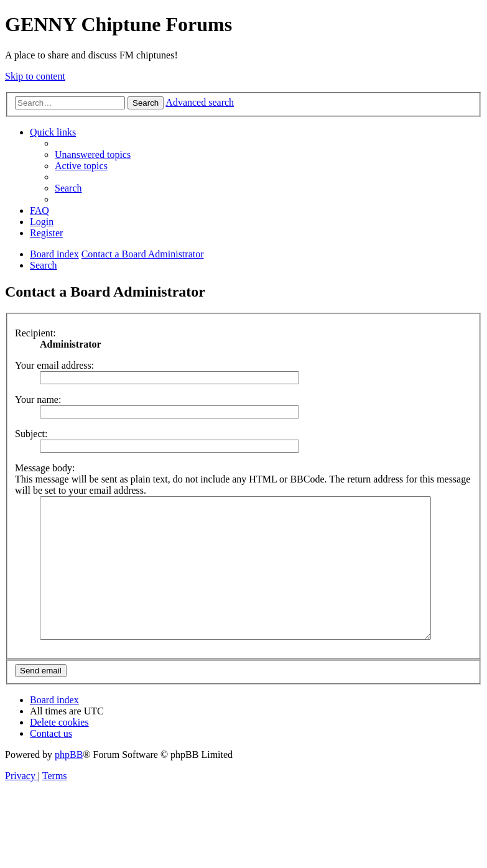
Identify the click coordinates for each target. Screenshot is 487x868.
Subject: (31, 434)
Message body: (45, 468)
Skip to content (35, 76)
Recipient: (35, 333)
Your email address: (54, 365)
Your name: (38, 399)
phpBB (69, 783)
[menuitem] (93, 155)
